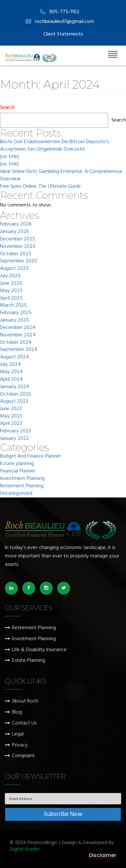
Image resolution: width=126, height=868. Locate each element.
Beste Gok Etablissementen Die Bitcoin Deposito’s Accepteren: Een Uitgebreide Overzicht (55, 146)
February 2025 (16, 313)
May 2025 (11, 291)
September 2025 (19, 261)
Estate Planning (29, 661)
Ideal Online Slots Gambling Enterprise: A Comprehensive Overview (61, 175)
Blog (17, 712)
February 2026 (16, 224)
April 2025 (11, 298)
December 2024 (18, 328)
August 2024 (15, 357)
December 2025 (18, 239)
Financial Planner (18, 471)
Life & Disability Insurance (39, 650)
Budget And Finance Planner (30, 456)
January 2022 (15, 439)
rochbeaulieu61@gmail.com (60, 22)
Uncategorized (16, 494)
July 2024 (10, 365)
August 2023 (14, 402)
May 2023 (11, 416)
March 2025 (13, 306)
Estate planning (17, 464)
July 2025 (10, 276)
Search (7, 108)
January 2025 (15, 320)
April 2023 (11, 424)
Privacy (20, 745)
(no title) (10, 157)
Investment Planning (22, 479)
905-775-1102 (60, 12)
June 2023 (11, 409)
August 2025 (14, 269)
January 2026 (15, 232)
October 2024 (16, 343)
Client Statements (63, 34)
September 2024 (19, 350)
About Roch (25, 701)
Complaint (23, 756)
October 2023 (15, 394)
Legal (18, 734)
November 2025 (18, 247)
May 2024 (11, 372)
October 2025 (16, 254)
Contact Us (24, 723)
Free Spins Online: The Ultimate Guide (40, 187)
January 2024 (15, 387)
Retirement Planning (22, 486)
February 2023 (16, 431)
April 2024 (11, 380)
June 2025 (11, 284)
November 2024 (18, 335)
